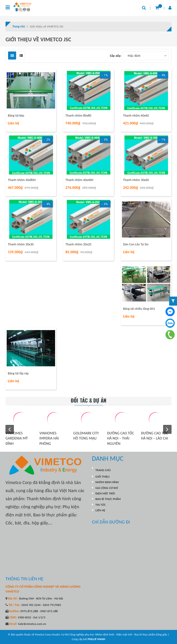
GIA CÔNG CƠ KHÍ (107, 488)
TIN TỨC (101, 505)
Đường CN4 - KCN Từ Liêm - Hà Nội (41, 598)
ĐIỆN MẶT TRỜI (105, 493)
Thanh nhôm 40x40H (79, 180)
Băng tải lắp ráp (18, 373)
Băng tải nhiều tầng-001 (139, 309)
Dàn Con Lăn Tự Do (136, 244)
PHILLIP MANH (97, 639)
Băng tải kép (16, 116)
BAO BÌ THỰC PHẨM (108, 499)
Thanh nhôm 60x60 (136, 116)
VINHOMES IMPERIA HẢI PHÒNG (49, 438)
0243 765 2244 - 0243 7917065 (41, 605)
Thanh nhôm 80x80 (78, 116)
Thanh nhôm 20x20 (78, 244)
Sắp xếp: (116, 56)
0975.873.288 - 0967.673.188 (39, 611)
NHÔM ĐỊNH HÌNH (107, 482)
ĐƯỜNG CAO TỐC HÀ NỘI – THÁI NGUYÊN (121, 438)
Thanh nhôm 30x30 (21, 244)
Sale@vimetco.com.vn (32, 624)
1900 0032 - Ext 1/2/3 (31, 617)
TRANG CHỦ (103, 470)
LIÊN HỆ (100, 510)
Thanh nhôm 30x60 (136, 180)
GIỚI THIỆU (103, 477)
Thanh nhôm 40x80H (22, 180)
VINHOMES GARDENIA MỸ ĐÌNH (17, 438)
